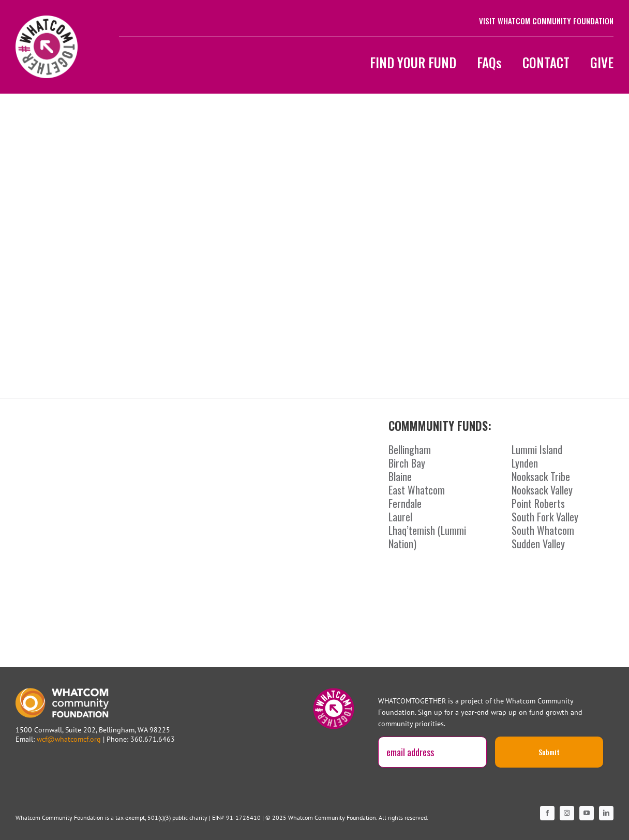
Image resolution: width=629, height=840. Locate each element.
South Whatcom (543, 530)
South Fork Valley (545, 517)
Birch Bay (407, 463)
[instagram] (567, 813)
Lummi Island (537, 449)
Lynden (525, 463)
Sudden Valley (538, 544)
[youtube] (587, 813)
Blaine (400, 476)
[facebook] (547, 813)
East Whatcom (417, 490)
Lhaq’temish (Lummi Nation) (427, 537)
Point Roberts (538, 503)
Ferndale (405, 503)
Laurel (400, 517)
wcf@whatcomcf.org (69, 739)
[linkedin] (606, 813)
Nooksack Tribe (541, 476)
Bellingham (410, 449)
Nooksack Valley (542, 490)
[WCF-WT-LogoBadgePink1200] (47, 20)
